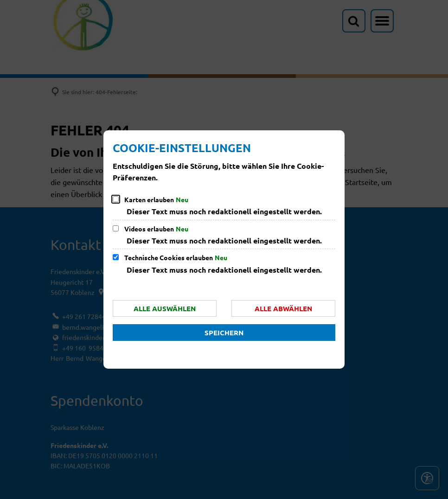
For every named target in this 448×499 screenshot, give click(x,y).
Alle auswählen (165, 308)
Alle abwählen (283, 308)
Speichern (224, 333)
